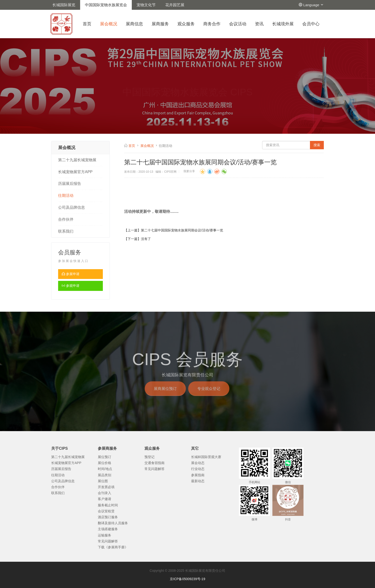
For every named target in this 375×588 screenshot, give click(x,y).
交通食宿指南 (154, 463)
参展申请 (71, 274)
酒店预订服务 (108, 517)
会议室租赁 (106, 511)
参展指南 (198, 475)
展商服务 (160, 24)
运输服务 (105, 535)
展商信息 (134, 24)
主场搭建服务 (108, 529)
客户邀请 (105, 499)
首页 (87, 24)
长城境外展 (283, 24)
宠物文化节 (146, 5)
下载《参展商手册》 (113, 547)
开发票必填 (106, 487)
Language (314, 5)
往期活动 (66, 195)
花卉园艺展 (175, 5)
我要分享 (189, 171)
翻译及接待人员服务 (113, 523)
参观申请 (71, 286)
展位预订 (105, 457)
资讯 (259, 24)
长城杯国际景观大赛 (206, 457)
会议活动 (238, 24)
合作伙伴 (66, 219)
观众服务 (186, 24)
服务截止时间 (108, 505)
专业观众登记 (209, 395)
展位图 (103, 481)
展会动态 (198, 463)
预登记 (149, 457)
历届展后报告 (70, 184)
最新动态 (198, 481)
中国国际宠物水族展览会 (106, 5)
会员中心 (311, 24)
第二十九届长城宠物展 (77, 160)
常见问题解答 (108, 541)
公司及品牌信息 (72, 207)
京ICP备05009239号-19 (187, 579)
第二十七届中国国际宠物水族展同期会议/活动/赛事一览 (182, 230)
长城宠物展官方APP (75, 172)
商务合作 (212, 24)
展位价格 (105, 463)
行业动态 (198, 469)
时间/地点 (105, 469)
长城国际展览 (64, 5)
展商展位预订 (165, 395)
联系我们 (66, 231)
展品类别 (105, 475)
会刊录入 (105, 493)
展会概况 (109, 24)
